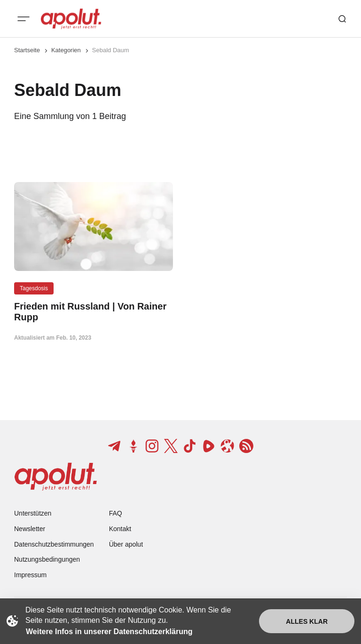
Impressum (30, 575)
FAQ (116, 513)
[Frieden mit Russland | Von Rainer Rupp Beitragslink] (94, 312)
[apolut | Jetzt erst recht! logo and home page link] (71, 19)
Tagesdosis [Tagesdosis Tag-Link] (34, 288)
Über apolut (126, 544)
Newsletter (30, 529)
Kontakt (120, 529)
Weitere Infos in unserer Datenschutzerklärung (109, 632)
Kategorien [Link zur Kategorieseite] (66, 50)
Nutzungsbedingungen (47, 559)
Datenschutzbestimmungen (54, 544)
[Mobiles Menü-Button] (24, 19)
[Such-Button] (342, 19)
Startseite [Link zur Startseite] (27, 50)
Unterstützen (33, 513)
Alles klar (307, 621)
